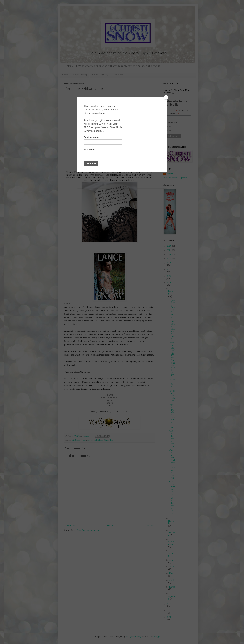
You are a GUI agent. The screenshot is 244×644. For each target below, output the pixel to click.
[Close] (166, 97)
